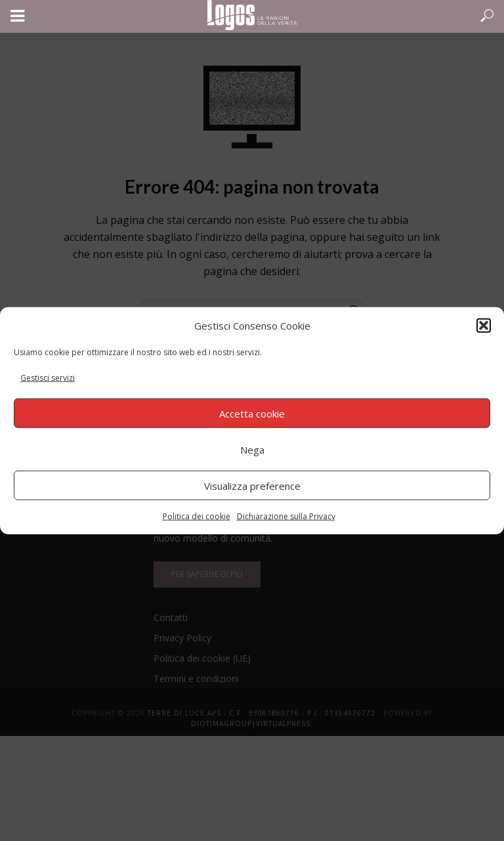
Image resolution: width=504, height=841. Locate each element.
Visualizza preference (252, 485)
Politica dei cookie (197, 516)
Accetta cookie (252, 413)
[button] (484, 325)
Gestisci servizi (48, 378)
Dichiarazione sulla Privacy (286, 516)
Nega (252, 449)
